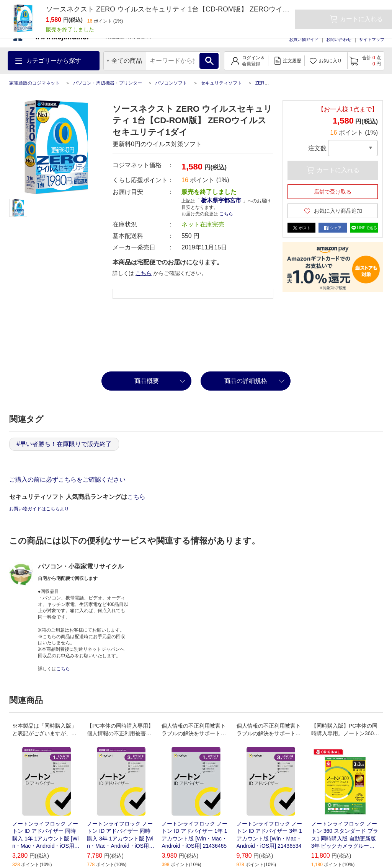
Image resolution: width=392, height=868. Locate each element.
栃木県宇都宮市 (222, 200)
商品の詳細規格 (246, 381)
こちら (226, 214)
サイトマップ (372, 39)
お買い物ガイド (304, 39)
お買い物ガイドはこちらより (39, 509)
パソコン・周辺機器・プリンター (108, 83)
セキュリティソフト (221, 83)
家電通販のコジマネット (34, 83)
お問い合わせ (339, 39)
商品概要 (147, 381)
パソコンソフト (171, 83)
